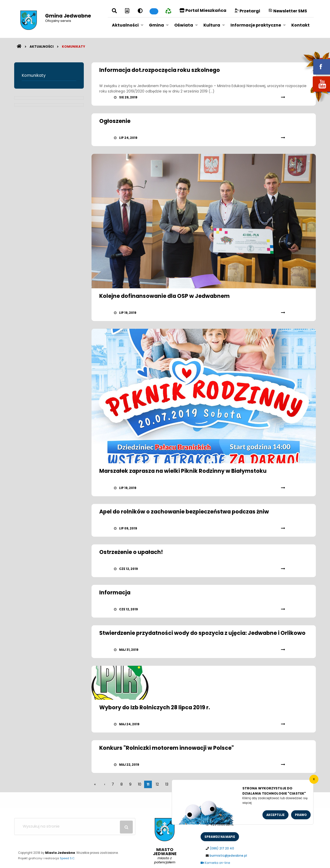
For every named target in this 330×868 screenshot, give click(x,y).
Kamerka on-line (215, 863)
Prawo (301, 815)
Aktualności (125, 25)
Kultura (212, 25)
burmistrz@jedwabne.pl (228, 856)
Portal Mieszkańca (203, 10)
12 (157, 784)
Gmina (156, 25)
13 (167, 784)
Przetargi (247, 11)
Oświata (184, 25)
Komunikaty (73, 47)
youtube (315, 92)
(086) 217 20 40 (222, 848)
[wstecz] (105, 784)
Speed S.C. (67, 858)
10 (140, 784)
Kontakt (300, 25)
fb (315, 63)
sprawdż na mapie (220, 837)
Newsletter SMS (288, 11)
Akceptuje (275, 815)
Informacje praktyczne (256, 25)
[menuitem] (126, 25)
